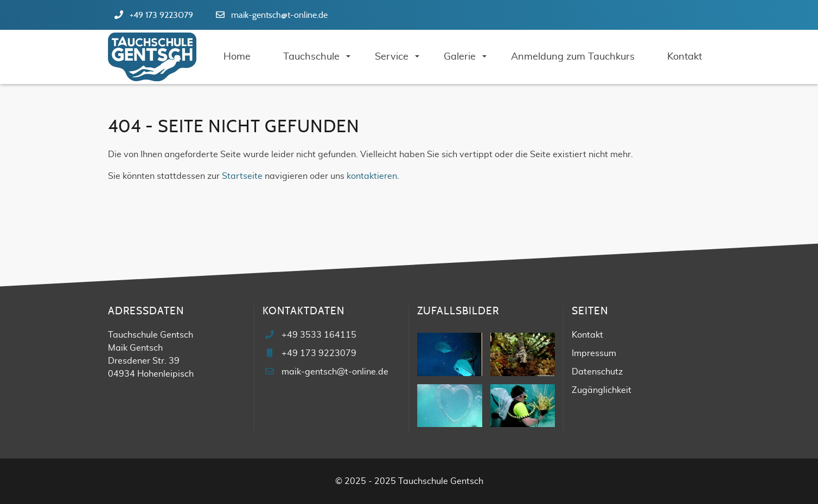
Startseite (242, 176)
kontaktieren (372, 176)
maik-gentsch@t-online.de (279, 15)
